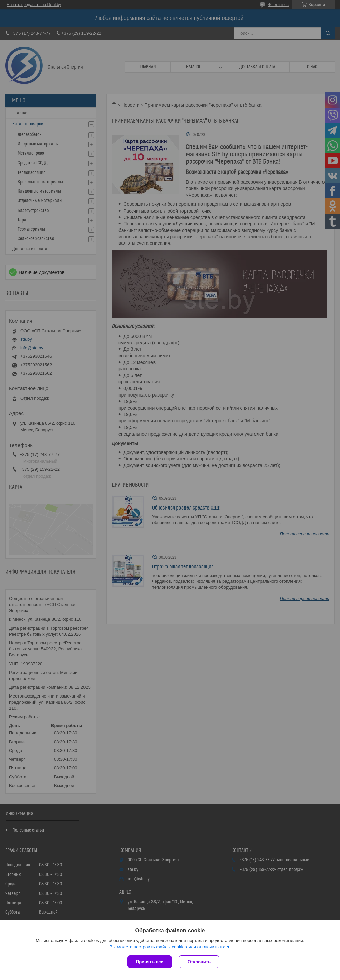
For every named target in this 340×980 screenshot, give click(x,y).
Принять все (150, 962)
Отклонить (199, 962)
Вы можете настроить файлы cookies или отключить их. (168, 947)
